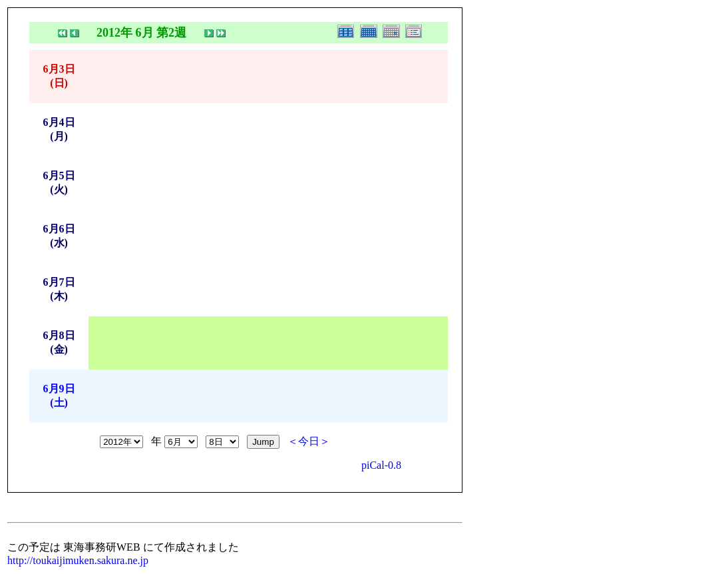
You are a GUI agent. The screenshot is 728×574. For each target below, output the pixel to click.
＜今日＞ (309, 441)
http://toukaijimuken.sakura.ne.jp (78, 560)
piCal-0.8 (381, 465)
